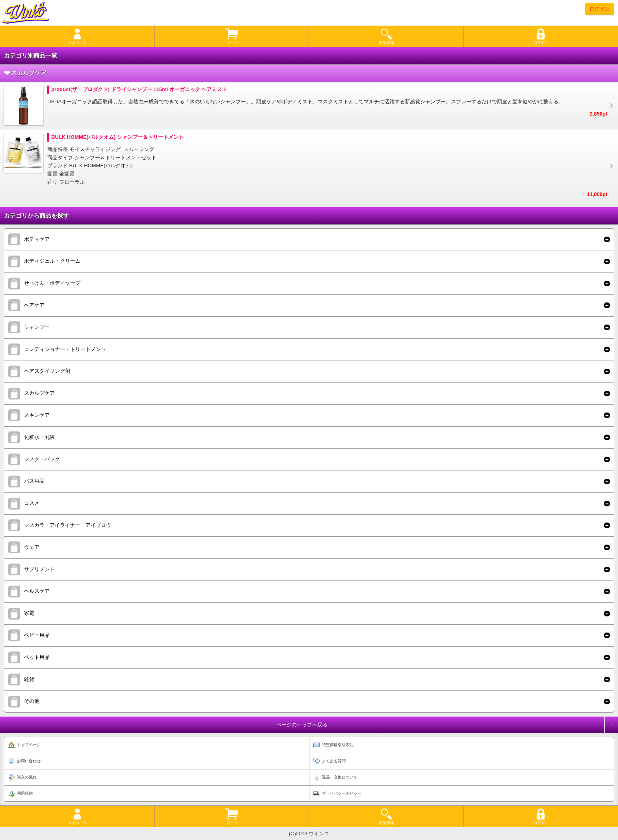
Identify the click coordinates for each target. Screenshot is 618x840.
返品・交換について (340, 777)
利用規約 (25, 793)
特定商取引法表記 (338, 745)
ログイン (599, 9)
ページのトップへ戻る (302, 725)
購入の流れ (27, 777)
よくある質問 (334, 761)
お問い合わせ (29, 761)
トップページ (29, 745)
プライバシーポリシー (342, 793)
